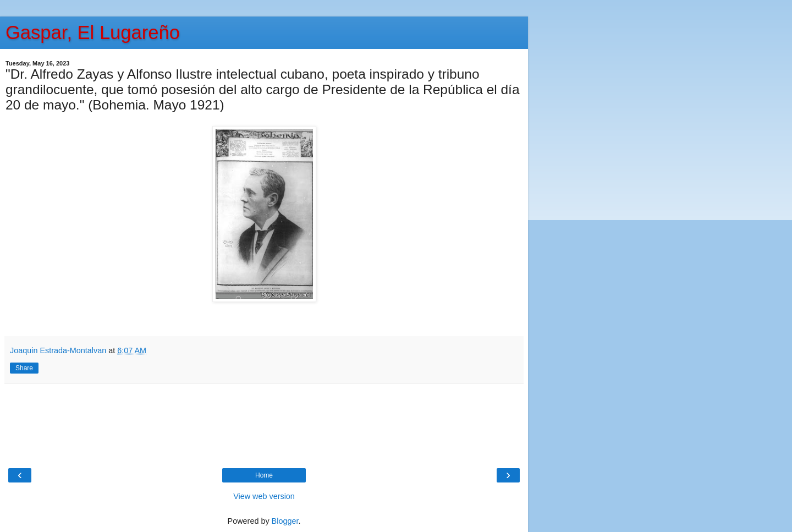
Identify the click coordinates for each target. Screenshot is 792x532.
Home (264, 475)
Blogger (285, 521)
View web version (264, 496)
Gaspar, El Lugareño (93, 32)
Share (24, 368)
